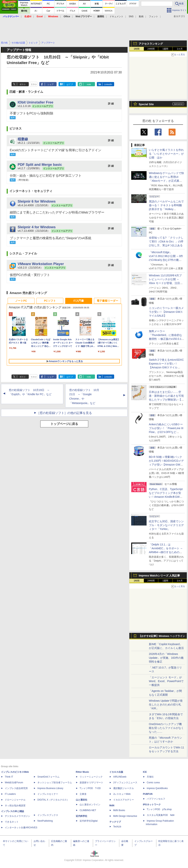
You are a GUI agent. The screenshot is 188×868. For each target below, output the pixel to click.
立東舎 (83, 794)
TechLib (117, 827)
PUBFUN (148, 794)
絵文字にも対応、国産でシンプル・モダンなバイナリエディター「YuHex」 (166, 525)
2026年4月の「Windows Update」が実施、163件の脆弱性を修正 (166, 658)
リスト (34, 84)
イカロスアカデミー (124, 800)
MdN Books (119, 810)
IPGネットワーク (152, 805)
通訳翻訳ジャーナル (124, 788)
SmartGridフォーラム (48, 777)
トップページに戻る (64, 424)
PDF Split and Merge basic (40, 165)
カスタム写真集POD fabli (161, 815)
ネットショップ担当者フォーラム (55, 783)
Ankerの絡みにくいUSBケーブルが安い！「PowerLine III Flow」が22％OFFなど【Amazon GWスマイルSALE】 (166, 432)
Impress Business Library (50, 788)
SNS (131, 16)
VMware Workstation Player (41, 264)
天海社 (150, 777)
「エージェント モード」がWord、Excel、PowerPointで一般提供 (166, 681)
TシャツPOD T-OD (90, 788)
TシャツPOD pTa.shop (159, 809)
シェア (51, 84)
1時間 (137, 49)
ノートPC (21, 301)
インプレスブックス (48, 815)
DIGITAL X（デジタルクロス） (53, 800)
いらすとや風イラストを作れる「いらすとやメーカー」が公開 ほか (166, 154)
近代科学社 (82, 816)
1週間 (165, 49)
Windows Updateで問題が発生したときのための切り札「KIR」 (166, 705)
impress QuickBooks (157, 788)
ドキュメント (116, 16)
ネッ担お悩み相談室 (15, 806)
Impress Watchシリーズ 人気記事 (159, 576)
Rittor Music (82, 772)
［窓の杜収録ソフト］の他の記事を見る (64, 413)
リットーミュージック (91, 777)
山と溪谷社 (82, 800)
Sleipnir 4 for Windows (37, 227)
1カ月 (180, 49)
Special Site (146, 104)
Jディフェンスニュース (125, 783)
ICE (145, 772)
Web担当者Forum (14, 783)
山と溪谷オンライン (90, 805)
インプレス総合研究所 (16, 788)
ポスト (23, 84)
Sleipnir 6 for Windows (37, 201)
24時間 (151, 49)
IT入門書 (79, 301)
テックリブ (115, 822)
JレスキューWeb (122, 794)
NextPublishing (45, 821)
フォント (153, 16)
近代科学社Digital (89, 821)
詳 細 (111, 104)
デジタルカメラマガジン (17, 816)
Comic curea (153, 783)
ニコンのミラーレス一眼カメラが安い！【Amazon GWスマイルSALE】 (166, 312)
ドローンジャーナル (15, 800)
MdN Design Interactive (125, 816)
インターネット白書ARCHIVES (21, 828)
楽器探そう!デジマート (91, 783)
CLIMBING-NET (88, 810)
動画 (141, 16)
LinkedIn (108, 84)
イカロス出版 (116, 772)
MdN (112, 806)
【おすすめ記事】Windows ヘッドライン (162, 636)
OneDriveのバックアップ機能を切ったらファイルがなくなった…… (166, 728)
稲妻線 (23, 139)
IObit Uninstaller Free (35, 102)
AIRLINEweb (120, 777)
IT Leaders (10, 794)
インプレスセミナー (48, 794)
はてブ (70, 84)
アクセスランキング (151, 44)
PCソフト (50, 301)
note (89, 84)
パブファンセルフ (156, 799)
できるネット (12, 822)
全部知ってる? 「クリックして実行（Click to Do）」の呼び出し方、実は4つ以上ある (166, 241)
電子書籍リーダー (107, 301)
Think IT (9, 777)
